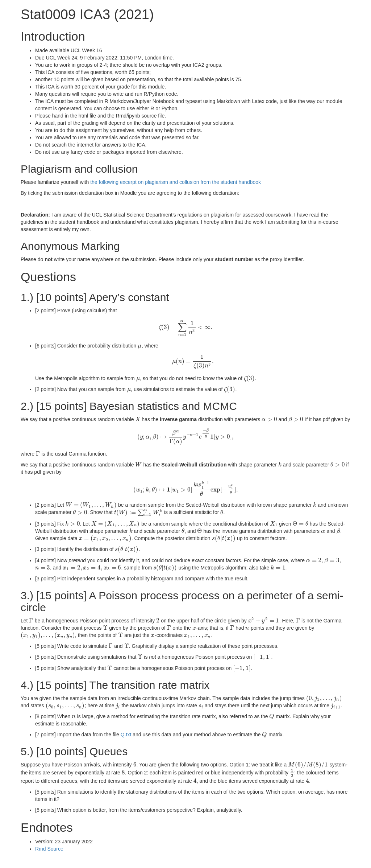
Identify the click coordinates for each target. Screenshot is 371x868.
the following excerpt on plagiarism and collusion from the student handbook (176, 182)
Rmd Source (49, 849)
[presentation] (185, 327)
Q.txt (126, 735)
